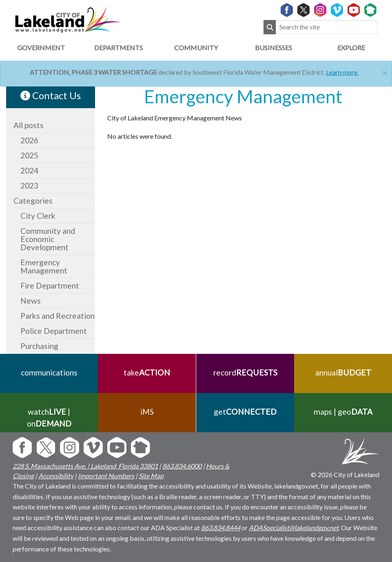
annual (343, 372)
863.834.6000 (182, 466)
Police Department (54, 331)
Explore (351, 48)
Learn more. (342, 72)
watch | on (49, 418)
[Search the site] (327, 27)
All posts (29, 125)
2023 (29, 185)
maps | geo (343, 412)
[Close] (385, 72)
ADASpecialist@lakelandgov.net (294, 528)
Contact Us (51, 95)
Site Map (151, 476)
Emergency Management (44, 266)
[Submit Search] (270, 27)
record (245, 372)
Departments (118, 48)
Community (196, 48)
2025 (29, 155)
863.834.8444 (221, 528)
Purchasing (39, 346)
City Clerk (38, 216)
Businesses (274, 48)
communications (49, 372)
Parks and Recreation (58, 316)
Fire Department (50, 285)
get (245, 412)
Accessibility (56, 476)
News (31, 301)
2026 (29, 140)
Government (41, 48)
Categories (33, 201)
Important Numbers (106, 476)
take (147, 372)
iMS (147, 412)
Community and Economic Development (48, 239)
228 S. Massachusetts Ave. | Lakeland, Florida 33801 (85, 466)
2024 (29, 170)
